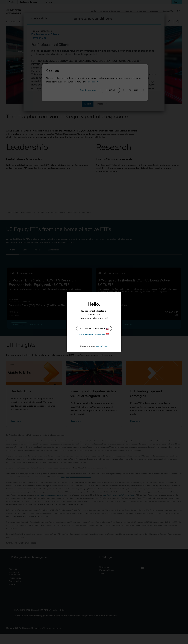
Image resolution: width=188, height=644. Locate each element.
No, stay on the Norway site (94, 334)
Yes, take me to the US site (94, 329)
